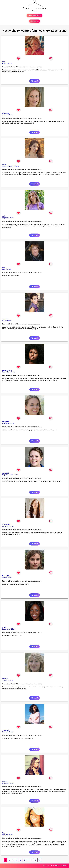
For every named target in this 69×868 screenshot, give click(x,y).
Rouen (4, 64)
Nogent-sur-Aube (8, 475)
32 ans (10, 115)
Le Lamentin (6, 629)
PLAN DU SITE (55, 866)
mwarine (5, 319)
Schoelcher (6, 372)
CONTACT (64, 866)
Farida (4, 62)
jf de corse (6, 113)
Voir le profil (34, 81)
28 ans (10, 64)
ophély (4, 627)
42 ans (9, 269)
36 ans (11, 680)
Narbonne (5, 526)
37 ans (11, 835)
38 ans (9, 321)
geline (4, 216)
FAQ (44, 866)
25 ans (13, 372)
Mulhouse (5, 783)
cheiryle (5, 782)
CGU (48, 866)
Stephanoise (6, 525)
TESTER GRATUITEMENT (35, 15)
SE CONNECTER (34, 21)
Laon (4, 269)
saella (4, 165)
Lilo (3, 267)
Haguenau (6, 218)
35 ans (16, 166)
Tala (4, 833)
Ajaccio (5, 115)
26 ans (10, 578)
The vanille (6, 730)
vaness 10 (6, 473)
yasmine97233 (7, 370)
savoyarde (6, 422)
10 (39, 860)
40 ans (12, 218)
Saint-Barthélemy (8, 166)
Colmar (5, 578)
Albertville (5, 423)
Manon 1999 (6, 576)
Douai (4, 321)
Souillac (5, 680)
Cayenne (5, 732)
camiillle (5, 679)
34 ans (12, 783)
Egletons (5, 835)
